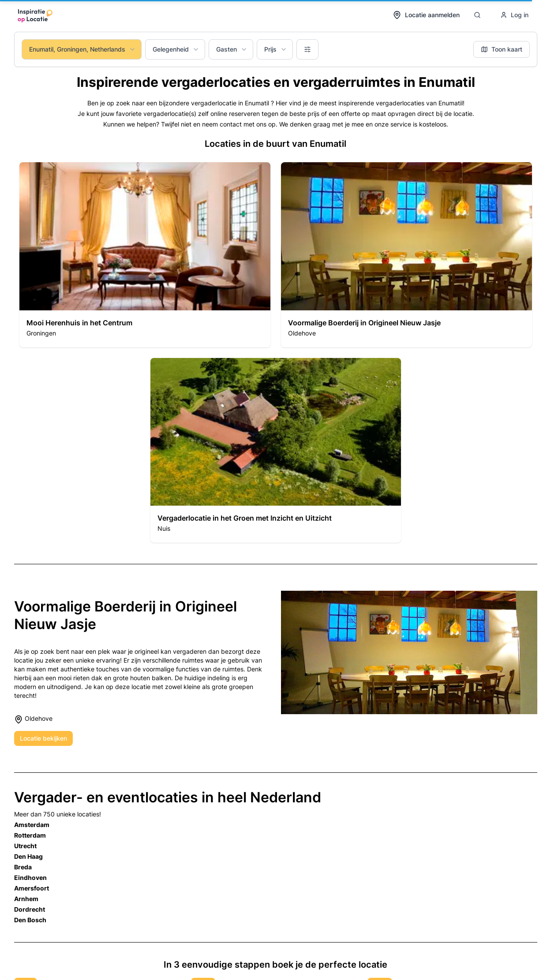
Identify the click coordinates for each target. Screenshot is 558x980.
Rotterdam (30, 835)
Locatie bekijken (43, 738)
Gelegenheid (176, 49)
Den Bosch (30, 920)
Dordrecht (30, 909)
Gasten (232, 49)
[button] (145, 255)
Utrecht (25, 846)
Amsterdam (32, 825)
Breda (23, 867)
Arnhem (26, 899)
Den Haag (28, 856)
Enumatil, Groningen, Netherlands (82, 49)
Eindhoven (30, 878)
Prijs (276, 49)
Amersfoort (32, 888)
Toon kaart (502, 49)
